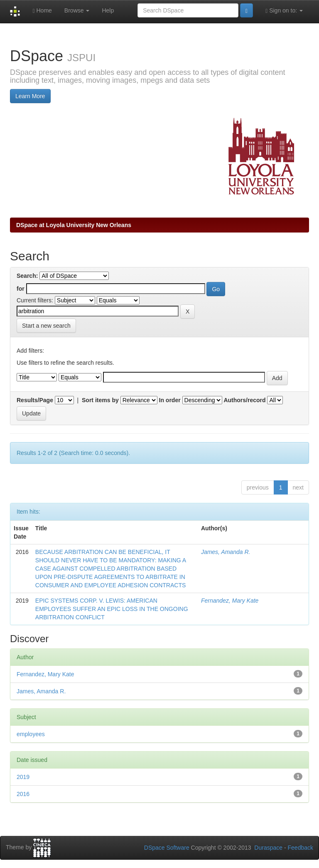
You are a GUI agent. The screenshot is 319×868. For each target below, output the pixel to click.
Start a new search (46, 326)
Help (108, 10)
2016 (23, 794)
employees (31, 734)
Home (42, 11)
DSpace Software (167, 848)
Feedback (301, 848)
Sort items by (100, 400)
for (21, 289)
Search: (27, 276)
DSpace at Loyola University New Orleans (74, 225)
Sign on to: (284, 11)
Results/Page (35, 400)
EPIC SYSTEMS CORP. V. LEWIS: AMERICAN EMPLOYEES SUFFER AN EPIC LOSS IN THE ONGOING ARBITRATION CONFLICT (112, 609)
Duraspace (268, 848)
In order (170, 400)
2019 (23, 777)
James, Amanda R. (226, 552)
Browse (77, 10)
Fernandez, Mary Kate (230, 601)
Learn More (30, 96)
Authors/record (244, 400)
